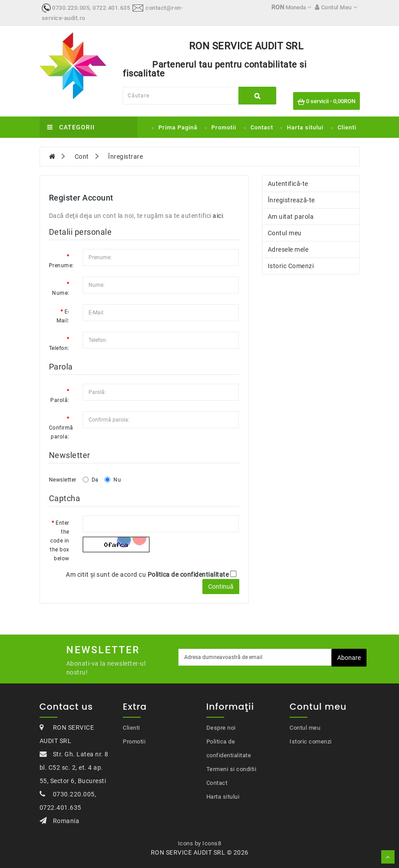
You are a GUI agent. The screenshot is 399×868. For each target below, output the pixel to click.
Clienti (347, 127)
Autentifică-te (288, 184)
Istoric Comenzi (291, 266)
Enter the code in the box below (60, 541)
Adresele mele (288, 249)
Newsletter (62, 480)
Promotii (224, 127)
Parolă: (60, 400)
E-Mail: (63, 316)
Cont (82, 157)
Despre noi (221, 728)
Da (91, 480)
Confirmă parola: (61, 432)
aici (218, 216)
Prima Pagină (178, 127)
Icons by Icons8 (200, 843)
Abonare (349, 658)
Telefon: (59, 348)
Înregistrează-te (291, 200)
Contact (262, 127)
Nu (113, 480)
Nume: (61, 293)
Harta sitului (305, 127)
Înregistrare (125, 157)
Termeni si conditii (232, 769)
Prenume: (61, 265)
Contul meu (285, 233)
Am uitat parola (291, 217)
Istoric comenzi (311, 741)
